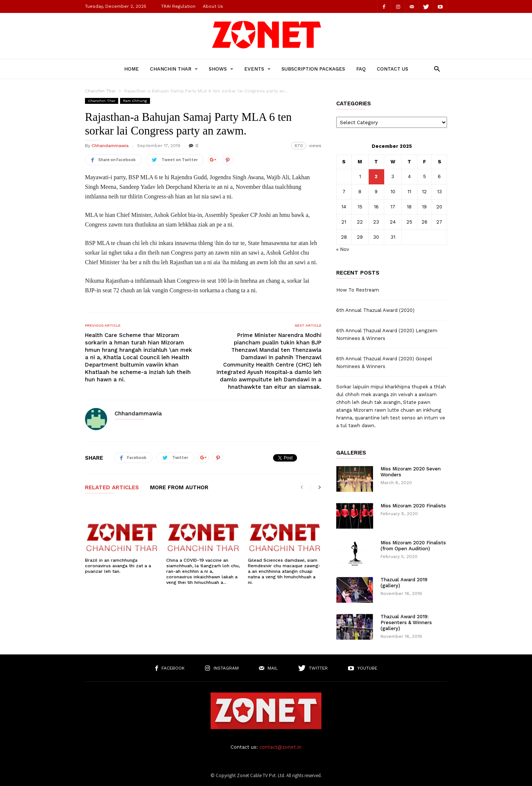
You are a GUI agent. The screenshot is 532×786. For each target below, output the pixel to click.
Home (132, 69)
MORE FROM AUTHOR (179, 488)
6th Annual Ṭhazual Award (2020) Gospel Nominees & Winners (384, 363)
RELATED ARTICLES (112, 488)
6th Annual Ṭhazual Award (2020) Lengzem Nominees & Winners (387, 334)
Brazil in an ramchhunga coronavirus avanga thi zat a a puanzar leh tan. (118, 566)
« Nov (343, 249)
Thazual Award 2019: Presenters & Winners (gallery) (406, 622)
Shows (221, 69)
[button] (435, 69)
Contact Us (393, 69)
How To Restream (358, 290)
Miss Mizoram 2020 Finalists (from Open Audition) (413, 546)
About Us (213, 6)
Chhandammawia (110, 146)
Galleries (351, 453)
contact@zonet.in (280, 747)
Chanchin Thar (174, 69)
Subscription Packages (313, 69)
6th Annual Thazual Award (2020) (375, 310)
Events (257, 69)
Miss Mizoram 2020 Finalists (413, 506)
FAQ (361, 69)
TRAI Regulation (178, 6)
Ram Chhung (135, 101)
